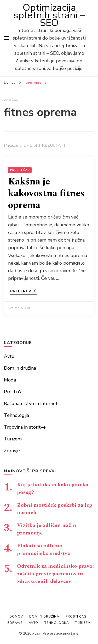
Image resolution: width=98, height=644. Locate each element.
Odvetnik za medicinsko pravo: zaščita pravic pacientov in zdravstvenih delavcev (55, 574)
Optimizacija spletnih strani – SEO (49, 15)
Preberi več (23, 292)
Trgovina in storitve (25, 427)
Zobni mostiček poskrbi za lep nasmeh (55, 509)
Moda (10, 380)
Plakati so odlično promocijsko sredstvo (44, 550)
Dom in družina (20, 368)
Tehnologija (16, 415)
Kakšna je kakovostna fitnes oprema (46, 193)
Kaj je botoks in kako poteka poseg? (53, 489)
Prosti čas (20, 170)
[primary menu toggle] (7, 38)
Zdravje (12, 451)
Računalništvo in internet (31, 403)
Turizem (13, 439)
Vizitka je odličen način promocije (47, 529)
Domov (16, 616)
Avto (9, 356)
